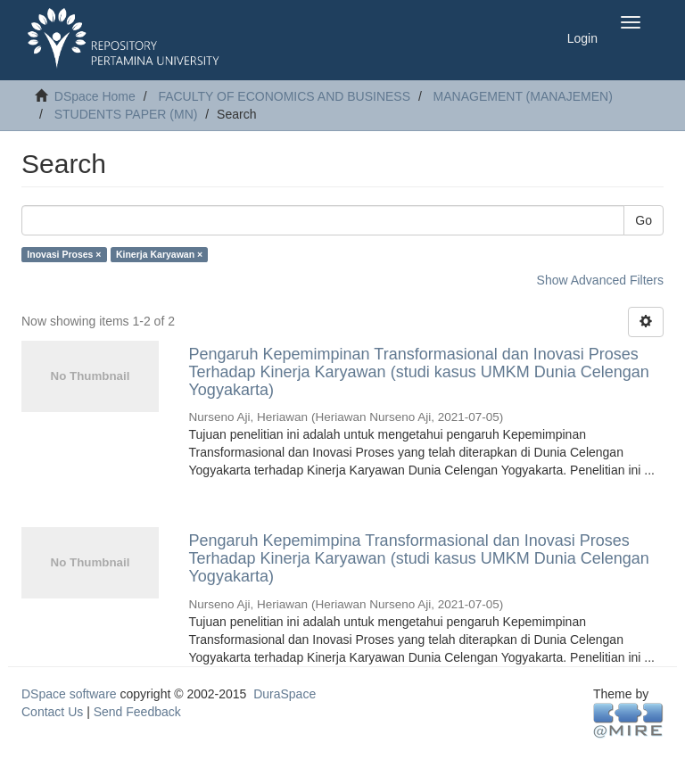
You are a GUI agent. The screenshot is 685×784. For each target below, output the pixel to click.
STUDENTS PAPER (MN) (126, 114)
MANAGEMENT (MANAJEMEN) (523, 96)
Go (644, 220)
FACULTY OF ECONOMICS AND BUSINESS (284, 96)
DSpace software (69, 694)
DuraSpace (285, 694)
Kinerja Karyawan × (159, 254)
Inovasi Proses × (64, 254)
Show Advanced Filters (600, 280)
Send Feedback (137, 712)
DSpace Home (95, 96)
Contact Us (52, 712)
